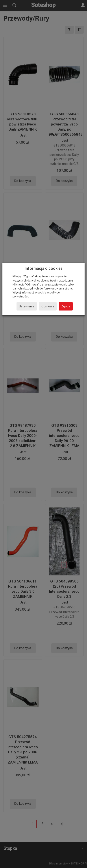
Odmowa (48, 306)
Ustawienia (27, 306)
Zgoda (66, 306)
